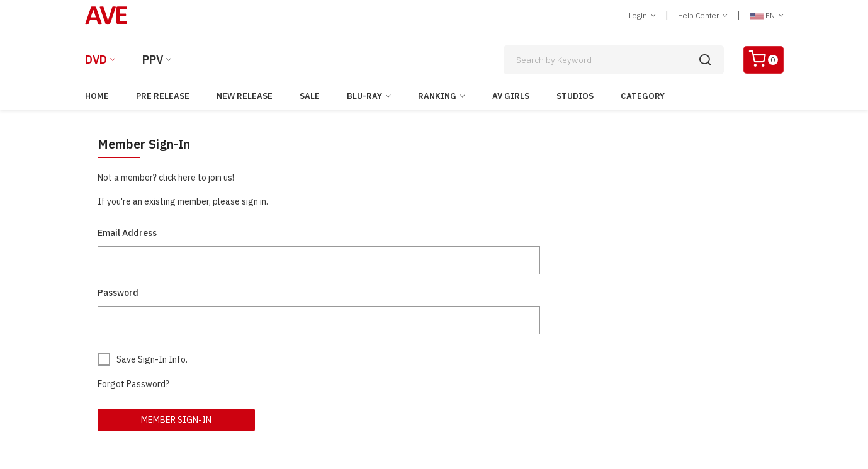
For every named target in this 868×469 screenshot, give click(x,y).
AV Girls (511, 96)
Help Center (703, 15)
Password (118, 293)
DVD (96, 59)
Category (643, 96)
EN (767, 15)
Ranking (437, 96)
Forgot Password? (133, 384)
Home (97, 96)
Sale (310, 96)
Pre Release (163, 96)
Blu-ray (364, 96)
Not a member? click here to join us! (166, 178)
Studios (575, 96)
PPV (153, 59)
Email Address (127, 233)
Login (642, 15)
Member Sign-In (176, 420)
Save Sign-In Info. (152, 359)
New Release (245, 96)
